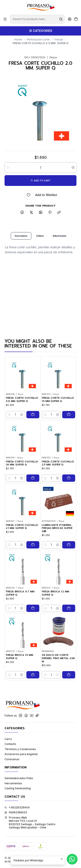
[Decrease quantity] (8, 168)
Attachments (60, 239)
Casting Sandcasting (18, 788)
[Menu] (5, 19)
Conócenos (12, 759)
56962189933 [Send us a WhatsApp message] (16, 812)
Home (18, 40)
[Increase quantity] (73, 168)
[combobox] (37, 19)
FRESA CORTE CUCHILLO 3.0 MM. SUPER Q (22, 403)
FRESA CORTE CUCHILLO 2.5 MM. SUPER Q (58, 480)
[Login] (70, 19)
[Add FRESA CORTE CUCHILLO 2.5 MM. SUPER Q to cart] (69, 495)
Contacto (10, 744)
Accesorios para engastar (21, 754)
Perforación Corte (38, 40)
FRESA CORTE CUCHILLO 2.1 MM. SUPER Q (22, 548)
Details (40, 239)
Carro (8, 739)
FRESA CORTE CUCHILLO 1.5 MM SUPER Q (58, 406)
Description (21, 239)
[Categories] (40, 31)
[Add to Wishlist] (41, 195)
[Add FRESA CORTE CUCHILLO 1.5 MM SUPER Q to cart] (69, 421)
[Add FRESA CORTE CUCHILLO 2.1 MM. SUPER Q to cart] (33, 566)
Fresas (59, 40)
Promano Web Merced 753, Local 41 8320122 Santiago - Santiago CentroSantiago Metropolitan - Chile (30, 822)
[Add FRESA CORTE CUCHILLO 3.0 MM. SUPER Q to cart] (33, 418)
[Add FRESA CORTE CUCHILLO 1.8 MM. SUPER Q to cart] (33, 489)
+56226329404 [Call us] (17, 807)
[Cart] (76, 19)
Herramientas (13, 783)
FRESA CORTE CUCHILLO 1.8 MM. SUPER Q (22, 474)
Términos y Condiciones (20, 749)
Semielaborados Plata (19, 778)
